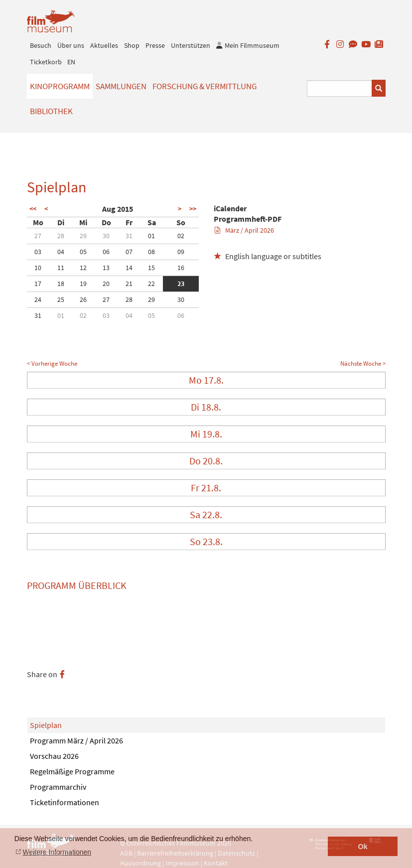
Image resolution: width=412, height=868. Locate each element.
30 (106, 236)
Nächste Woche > (363, 363)
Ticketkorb (46, 62)
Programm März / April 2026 (76, 740)
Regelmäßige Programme (72, 771)
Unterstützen (191, 45)
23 (181, 284)
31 (129, 236)
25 (61, 299)
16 (181, 268)
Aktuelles (104, 45)
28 (61, 236)
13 (106, 268)
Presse (155, 45)
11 (61, 268)
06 (106, 252)
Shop (132, 45)
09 (181, 252)
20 (106, 284)
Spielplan (46, 725)
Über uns (71, 45)
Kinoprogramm (60, 86)
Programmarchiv (58, 787)
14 (129, 268)
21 (129, 284)
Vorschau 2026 (54, 756)
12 (83, 268)
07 (129, 252)
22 (151, 284)
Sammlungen (121, 86)
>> (193, 209)
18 (61, 284)
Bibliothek (51, 111)
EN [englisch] (71, 62)
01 (151, 236)
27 (38, 236)
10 (38, 268)
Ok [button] (363, 847)
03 (38, 252)
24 (38, 299)
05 (83, 252)
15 (151, 268)
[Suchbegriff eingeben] (340, 88)
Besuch (41, 45)
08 (151, 252)
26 (83, 299)
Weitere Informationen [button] (57, 852)
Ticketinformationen (65, 802)
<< (33, 209)
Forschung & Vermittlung (205, 86)
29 (83, 236)
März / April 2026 (244, 230)
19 (83, 284)
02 (181, 236)
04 (61, 252)
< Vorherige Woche (52, 363)
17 (38, 284)
